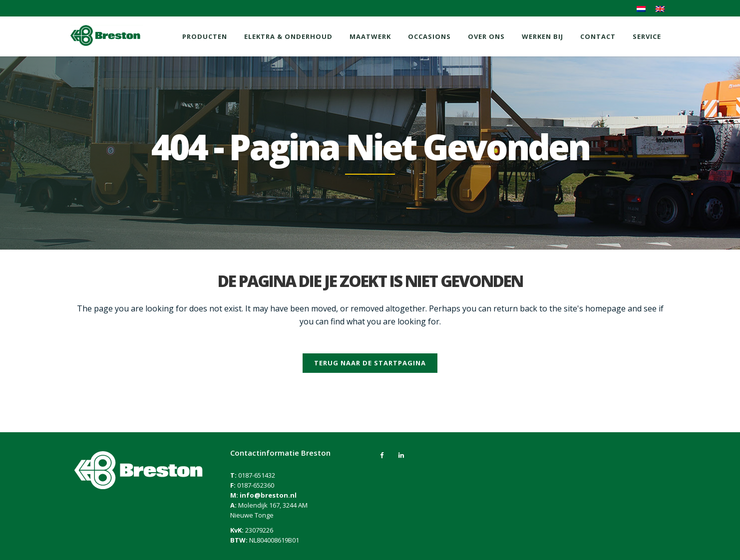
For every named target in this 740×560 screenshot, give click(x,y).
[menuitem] (641, 9)
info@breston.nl (268, 495)
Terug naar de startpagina (370, 363)
